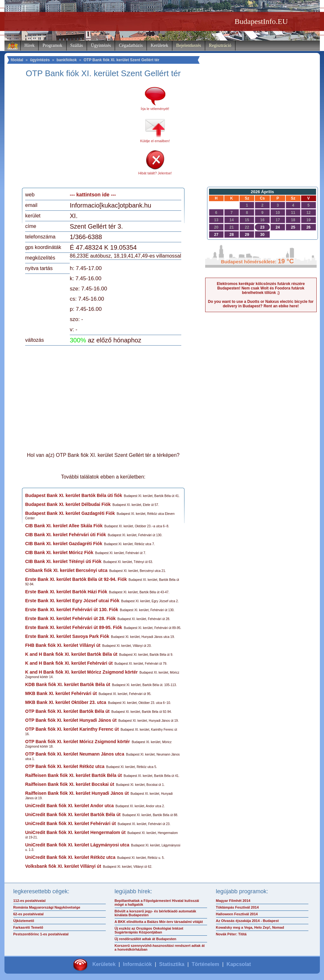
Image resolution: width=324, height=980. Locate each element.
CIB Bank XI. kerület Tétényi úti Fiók (63, 561)
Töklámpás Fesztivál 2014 (238, 907)
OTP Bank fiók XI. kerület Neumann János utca (75, 754)
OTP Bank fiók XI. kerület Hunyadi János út (71, 720)
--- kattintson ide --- (93, 195)
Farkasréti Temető (28, 927)
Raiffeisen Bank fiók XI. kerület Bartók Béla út (73, 775)
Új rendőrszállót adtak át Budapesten (146, 939)
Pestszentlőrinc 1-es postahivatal (41, 934)
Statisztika (172, 964)
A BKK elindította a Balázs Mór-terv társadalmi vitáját (159, 922)
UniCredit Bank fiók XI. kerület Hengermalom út (75, 832)
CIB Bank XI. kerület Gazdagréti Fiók (64, 544)
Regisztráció (220, 45)
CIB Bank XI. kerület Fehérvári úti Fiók (66, 535)
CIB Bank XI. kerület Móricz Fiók (59, 552)
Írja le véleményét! (155, 109)
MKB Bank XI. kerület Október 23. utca (66, 702)
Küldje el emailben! (155, 141)
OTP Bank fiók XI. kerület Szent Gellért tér (121, 60)
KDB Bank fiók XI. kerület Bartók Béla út (68, 684)
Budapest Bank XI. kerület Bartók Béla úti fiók (74, 495)
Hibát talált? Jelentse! (155, 173)
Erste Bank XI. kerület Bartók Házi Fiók (66, 592)
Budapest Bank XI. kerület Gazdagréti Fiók (70, 513)
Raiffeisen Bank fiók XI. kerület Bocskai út (70, 784)
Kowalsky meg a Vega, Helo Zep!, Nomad (250, 927)
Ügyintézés (101, 45)
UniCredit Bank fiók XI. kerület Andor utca (69, 806)
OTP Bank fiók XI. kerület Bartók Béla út (67, 711)
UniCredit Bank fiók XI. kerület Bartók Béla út (73, 815)
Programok (52, 45)
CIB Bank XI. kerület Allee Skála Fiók (64, 526)
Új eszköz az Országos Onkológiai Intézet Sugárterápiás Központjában (149, 930)
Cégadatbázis (131, 45)
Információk (137, 964)
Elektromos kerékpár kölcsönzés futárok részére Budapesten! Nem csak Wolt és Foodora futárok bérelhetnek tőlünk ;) (261, 288)
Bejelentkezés (189, 45)
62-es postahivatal (29, 914)
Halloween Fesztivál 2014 (237, 914)
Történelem (205, 964)
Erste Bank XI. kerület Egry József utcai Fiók (72, 601)
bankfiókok (67, 60)
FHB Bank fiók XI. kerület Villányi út (63, 645)
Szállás (77, 45)
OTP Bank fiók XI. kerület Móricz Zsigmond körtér (78, 742)
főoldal (17, 60)
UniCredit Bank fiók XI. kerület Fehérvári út (71, 823)
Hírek (30, 45)
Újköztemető (24, 921)
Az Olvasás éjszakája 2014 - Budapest (248, 921)
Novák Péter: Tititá (231, 934)
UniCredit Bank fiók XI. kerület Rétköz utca (70, 857)
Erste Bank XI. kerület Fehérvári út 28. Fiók (70, 618)
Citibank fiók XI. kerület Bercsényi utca (66, 570)
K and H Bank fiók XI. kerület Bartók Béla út (71, 654)
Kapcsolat (239, 964)
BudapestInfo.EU (261, 21)
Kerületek (159, 45)
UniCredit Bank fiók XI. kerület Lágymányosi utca (77, 845)
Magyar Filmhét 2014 (233, 901)
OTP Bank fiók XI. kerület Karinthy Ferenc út (72, 729)
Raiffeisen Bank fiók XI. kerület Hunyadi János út (77, 793)
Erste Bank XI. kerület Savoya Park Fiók (67, 636)
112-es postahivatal (30, 901)
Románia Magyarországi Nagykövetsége (47, 907)
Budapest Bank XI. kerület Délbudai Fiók (68, 504)
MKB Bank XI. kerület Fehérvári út (61, 693)
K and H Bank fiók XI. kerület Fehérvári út (69, 663)
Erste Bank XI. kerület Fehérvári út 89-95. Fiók (74, 627)
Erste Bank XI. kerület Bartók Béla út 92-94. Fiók (76, 579)
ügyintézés (40, 60)
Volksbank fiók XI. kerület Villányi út (63, 866)
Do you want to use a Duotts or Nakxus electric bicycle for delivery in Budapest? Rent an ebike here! (261, 304)
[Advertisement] (79, 135)
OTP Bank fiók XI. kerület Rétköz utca (65, 766)
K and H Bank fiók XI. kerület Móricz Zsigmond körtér (81, 672)
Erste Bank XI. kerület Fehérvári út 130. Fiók (72, 610)
